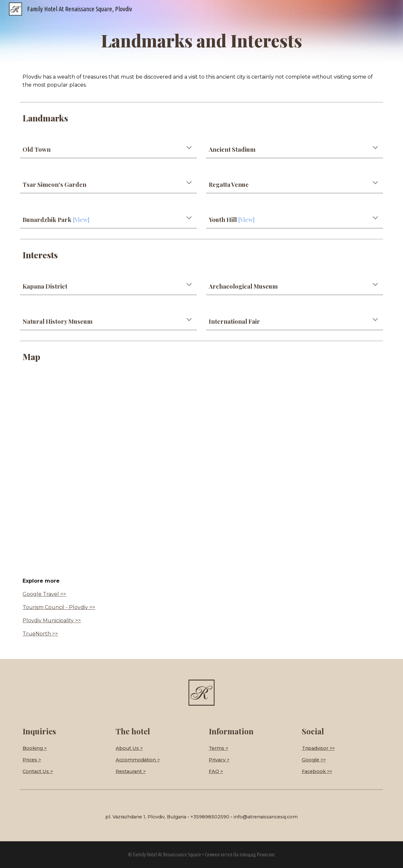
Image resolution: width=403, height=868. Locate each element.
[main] (201, 40)
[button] (189, 148)
